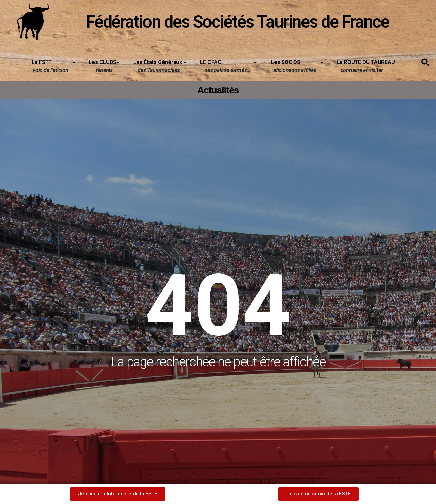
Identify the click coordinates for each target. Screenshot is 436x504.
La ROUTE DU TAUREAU (363, 66)
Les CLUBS (104, 65)
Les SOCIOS (297, 65)
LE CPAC (229, 65)
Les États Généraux (160, 65)
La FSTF (53, 65)
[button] (425, 63)
